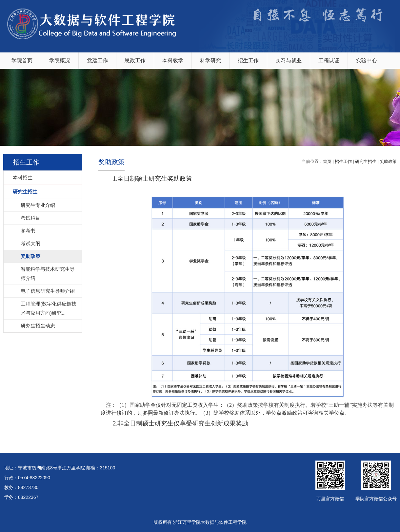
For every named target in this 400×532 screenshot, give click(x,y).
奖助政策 (388, 161)
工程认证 (329, 60)
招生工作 (248, 60)
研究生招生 (366, 161)
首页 (327, 161)
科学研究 (210, 60)
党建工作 (97, 60)
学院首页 (22, 60)
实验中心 (367, 60)
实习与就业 (289, 60)
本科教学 (173, 60)
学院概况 (60, 60)
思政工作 (135, 60)
